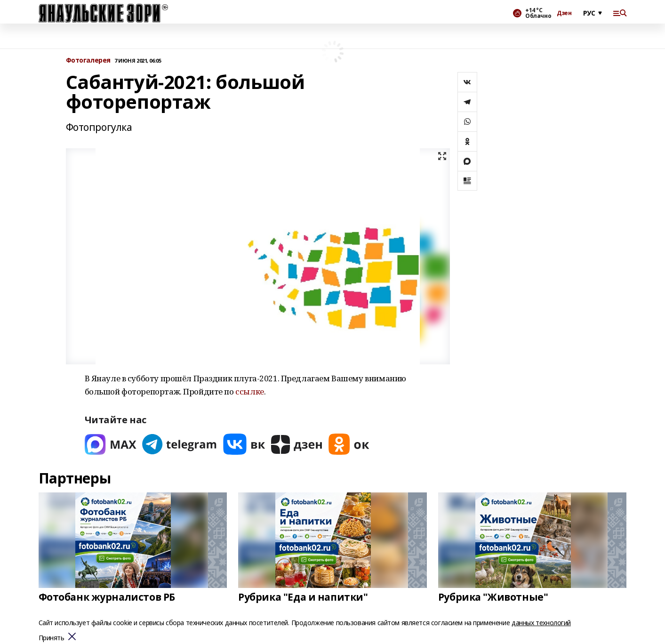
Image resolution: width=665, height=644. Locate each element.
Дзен (564, 13)
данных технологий (541, 623)
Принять (52, 638)
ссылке (249, 391)
